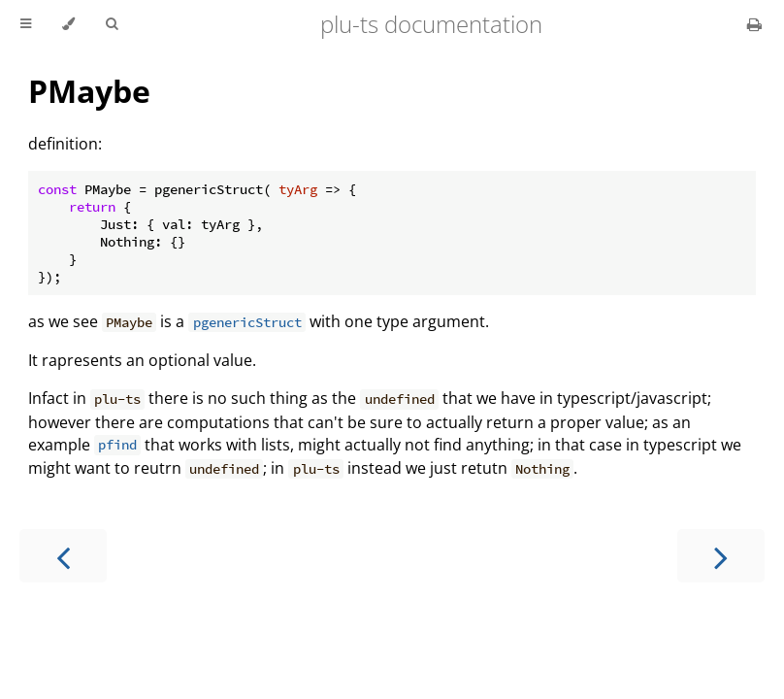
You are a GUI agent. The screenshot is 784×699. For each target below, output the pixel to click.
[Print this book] (754, 24)
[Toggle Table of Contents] (26, 24)
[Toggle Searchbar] (112, 24)
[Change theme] (68, 24)
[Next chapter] (721, 556)
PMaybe (89, 91)
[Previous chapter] (63, 556)
